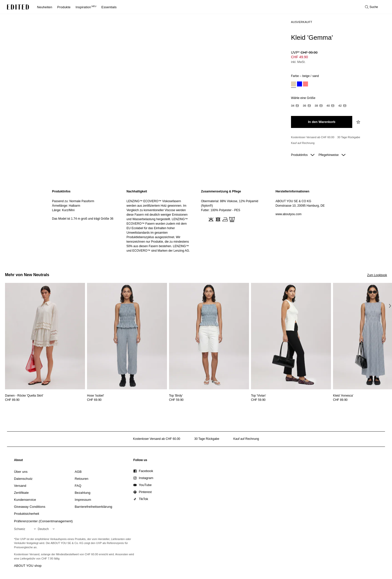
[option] (293, 85)
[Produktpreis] (337, 58)
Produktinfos (303, 155)
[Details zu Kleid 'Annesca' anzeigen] (343, 396)
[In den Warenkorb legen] (322, 122)
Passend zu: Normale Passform (73, 201)
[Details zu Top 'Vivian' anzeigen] (291, 336)
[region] (84, 221)
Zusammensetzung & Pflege (221, 191)
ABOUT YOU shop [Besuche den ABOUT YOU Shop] (28, 566)
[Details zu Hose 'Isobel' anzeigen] (127, 336)
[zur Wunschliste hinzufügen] (359, 122)
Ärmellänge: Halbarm (66, 206)
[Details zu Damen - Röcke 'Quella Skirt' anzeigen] (45, 336)
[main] (196, 221)
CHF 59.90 (176, 400)
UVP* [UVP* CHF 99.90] (304, 52)
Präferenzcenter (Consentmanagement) (43, 521)
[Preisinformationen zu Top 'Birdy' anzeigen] (209, 400)
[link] (18, 461)
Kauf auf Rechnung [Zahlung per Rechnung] (303, 143)
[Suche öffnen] (371, 7)
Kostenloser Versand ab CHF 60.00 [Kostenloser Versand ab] (313, 137)
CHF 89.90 (12, 400)
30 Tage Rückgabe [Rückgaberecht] (349, 137)
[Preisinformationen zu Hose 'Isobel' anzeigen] (127, 400)
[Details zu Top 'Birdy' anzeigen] (209, 336)
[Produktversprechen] (337, 140)
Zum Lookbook (377, 275)
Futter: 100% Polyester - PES (221, 210)
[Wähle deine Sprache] (47, 529)
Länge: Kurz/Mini (63, 210)
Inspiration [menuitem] (86, 7)
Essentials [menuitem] (109, 7)
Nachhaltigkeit (137, 191)
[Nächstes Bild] (390, 306)
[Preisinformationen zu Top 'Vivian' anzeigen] (291, 400)
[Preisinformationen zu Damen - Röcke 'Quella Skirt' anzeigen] (45, 400)
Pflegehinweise (332, 155)
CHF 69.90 (94, 400)
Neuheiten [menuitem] (45, 7)
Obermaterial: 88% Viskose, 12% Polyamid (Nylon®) (230, 203)
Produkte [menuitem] (64, 7)
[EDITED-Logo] (18, 7)
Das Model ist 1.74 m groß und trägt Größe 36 (83, 219)
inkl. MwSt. (298, 62)
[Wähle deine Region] (26, 529)
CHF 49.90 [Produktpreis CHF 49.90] (299, 57)
